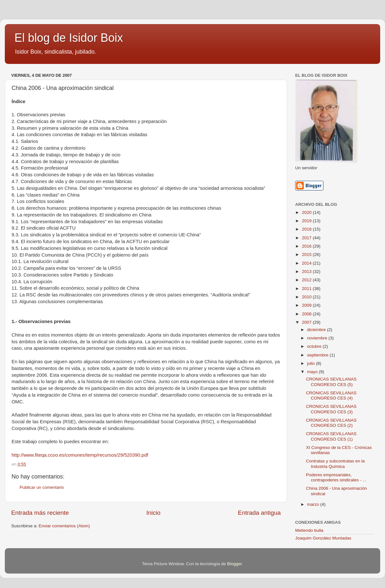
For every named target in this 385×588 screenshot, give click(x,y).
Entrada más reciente (40, 513)
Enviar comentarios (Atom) (64, 526)
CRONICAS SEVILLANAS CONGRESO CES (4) (331, 395)
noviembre (318, 338)
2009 (307, 305)
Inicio (153, 513)
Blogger (235, 564)
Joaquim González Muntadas (323, 538)
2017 (307, 238)
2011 (307, 289)
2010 (307, 297)
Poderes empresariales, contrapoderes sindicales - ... (336, 477)
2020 (307, 212)
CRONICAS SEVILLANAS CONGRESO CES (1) (331, 436)
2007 (307, 322)
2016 (307, 246)
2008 (307, 314)
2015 (307, 255)
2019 (307, 221)
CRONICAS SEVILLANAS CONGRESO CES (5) (331, 382)
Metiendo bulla (309, 530)
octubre (315, 346)
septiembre (318, 355)
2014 (307, 263)
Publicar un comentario (42, 487)
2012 (307, 280)
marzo (314, 504)
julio (312, 363)
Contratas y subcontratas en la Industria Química (335, 464)
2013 (307, 272)
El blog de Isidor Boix (69, 38)
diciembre (317, 330)
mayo (313, 372)
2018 (307, 229)
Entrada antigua (259, 513)
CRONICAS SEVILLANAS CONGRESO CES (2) (331, 423)
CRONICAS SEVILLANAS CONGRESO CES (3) (331, 409)
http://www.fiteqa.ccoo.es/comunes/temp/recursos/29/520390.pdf (80, 455)
